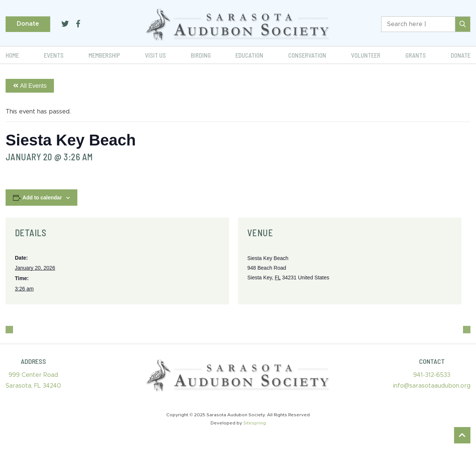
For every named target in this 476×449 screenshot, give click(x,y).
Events (54, 55)
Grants (416, 55)
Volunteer (366, 55)
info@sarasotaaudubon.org (432, 386)
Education (249, 55)
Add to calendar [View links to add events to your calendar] (42, 198)
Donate (28, 24)
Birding (201, 55)
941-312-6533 (432, 375)
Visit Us (155, 55)
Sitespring (255, 423)
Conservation (307, 55)
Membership (104, 55)
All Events (30, 86)
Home (12, 55)
